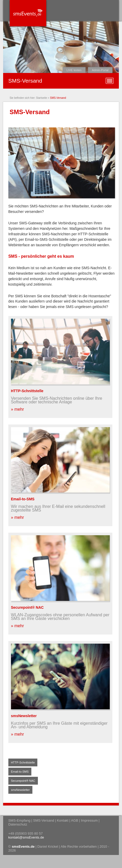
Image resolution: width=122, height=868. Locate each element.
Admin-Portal (100, 70)
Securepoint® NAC (27, 607)
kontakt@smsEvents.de (26, 837)
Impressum (89, 820)
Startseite (42, 98)
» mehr (18, 409)
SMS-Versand (58, 98)
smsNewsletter (24, 716)
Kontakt (63, 820)
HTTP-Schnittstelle (27, 391)
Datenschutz (18, 824)
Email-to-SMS (23, 499)
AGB (75, 820)
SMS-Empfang (19, 820)
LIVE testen (74, 70)
